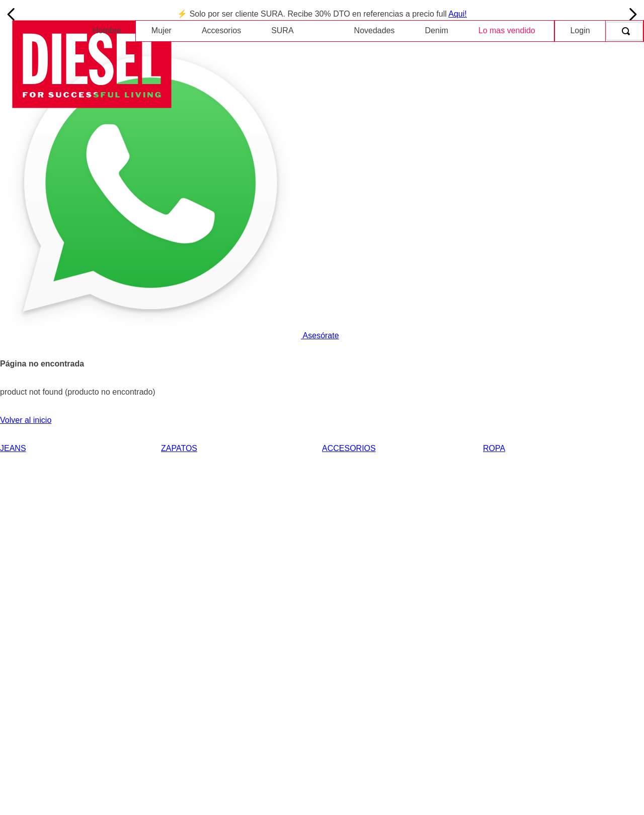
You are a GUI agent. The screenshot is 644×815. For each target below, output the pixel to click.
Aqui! (457, 14)
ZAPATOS (179, 448)
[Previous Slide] (11, 14)
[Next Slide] (633, 14)
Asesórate (170, 336)
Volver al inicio (26, 420)
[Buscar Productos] (628, 31)
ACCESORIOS (349, 448)
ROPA (494, 448)
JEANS (13, 448)
